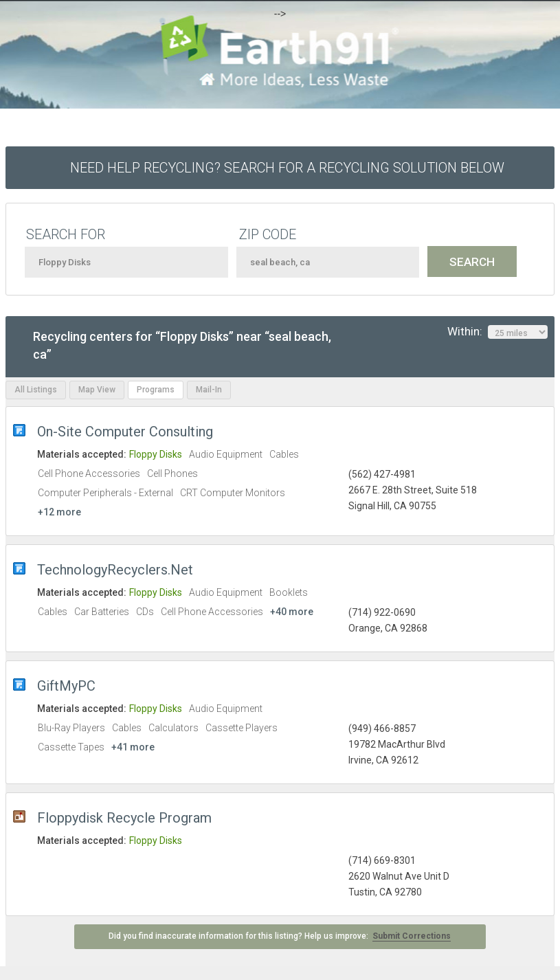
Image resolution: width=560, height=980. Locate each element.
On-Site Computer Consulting (125, 432)
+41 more (133, 747)
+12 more (59, 512)
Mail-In (209, 390)
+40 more (292, 612)
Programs (156, 390)
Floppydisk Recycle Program (124, 818)
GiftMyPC (66, 686)
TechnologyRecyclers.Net (115, 570)
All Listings (36, 390)
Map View (97, 390)
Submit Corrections (412, 936)
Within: (497, 332)
